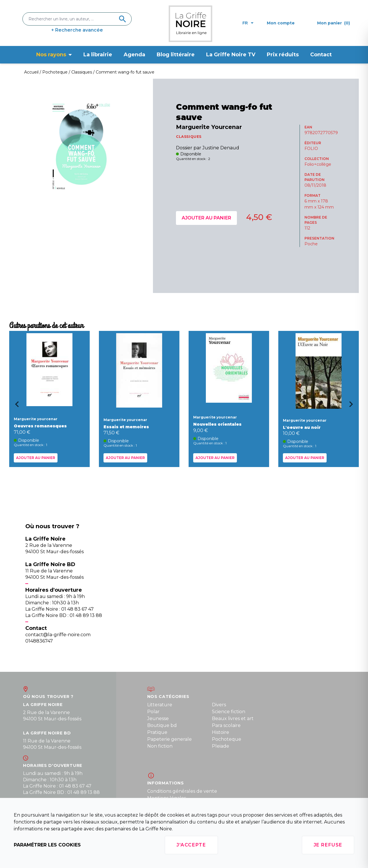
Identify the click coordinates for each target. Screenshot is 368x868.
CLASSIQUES (189, 137)
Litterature (160, 705)
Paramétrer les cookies (47, 845)
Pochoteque (227, 739)
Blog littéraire (176, 55)
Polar (153, 712)
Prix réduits (283, 55)
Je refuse (328, 845)
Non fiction (160, 746)
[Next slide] (353, 406)
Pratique (157, 732)
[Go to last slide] (15, 406)
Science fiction (229, 712)
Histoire (221, 732)
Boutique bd (162, 725)
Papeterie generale (169, 739)
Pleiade (221, 746)
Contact (321, 55)
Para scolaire (226, 725)
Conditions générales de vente (182, 791)
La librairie (98, 55)
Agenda (134, 55)
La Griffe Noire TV (231, 55)
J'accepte (191, 845)
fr (248, 23)
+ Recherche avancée (77, 30)
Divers (219, 705)
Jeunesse (158, 718)
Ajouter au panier (206, 218)
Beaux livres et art (233, 718)
